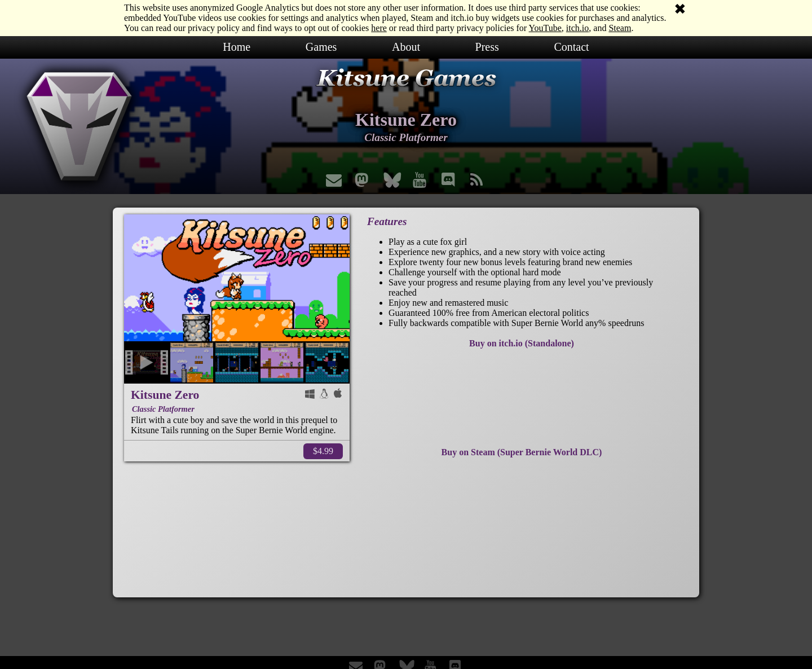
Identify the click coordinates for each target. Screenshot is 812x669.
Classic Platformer (163, 409)
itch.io (577, 28)
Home (237, 47)
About (406, 47)
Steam (620, 28)
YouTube (545, 28)
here (379, 28)
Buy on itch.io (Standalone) (522, 343)
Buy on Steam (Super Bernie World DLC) (522, 452)
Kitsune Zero (165, 395)
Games (321, 47)
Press (487, 47)
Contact (571, 47)
